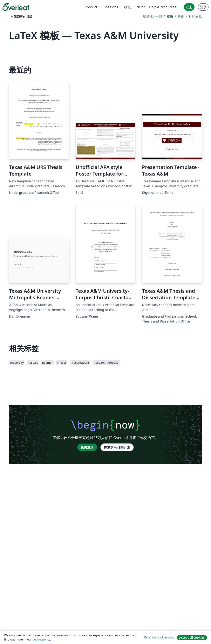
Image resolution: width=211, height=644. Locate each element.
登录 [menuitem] (203, 7)
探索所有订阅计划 (117, 447)
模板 (170, 16)
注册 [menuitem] (189, 7)
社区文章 (195, 16)
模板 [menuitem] (128, 7)
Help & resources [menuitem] (163, 7)
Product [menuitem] (91, 7)
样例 (181, 16)
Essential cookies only (159, 637)
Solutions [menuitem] (111, 7)
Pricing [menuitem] (140, 7)
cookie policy (41, 639)
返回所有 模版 (21, 17)
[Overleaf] (16, 7)
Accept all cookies (192, 638)
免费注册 (87, 447)
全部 (159, 16)
